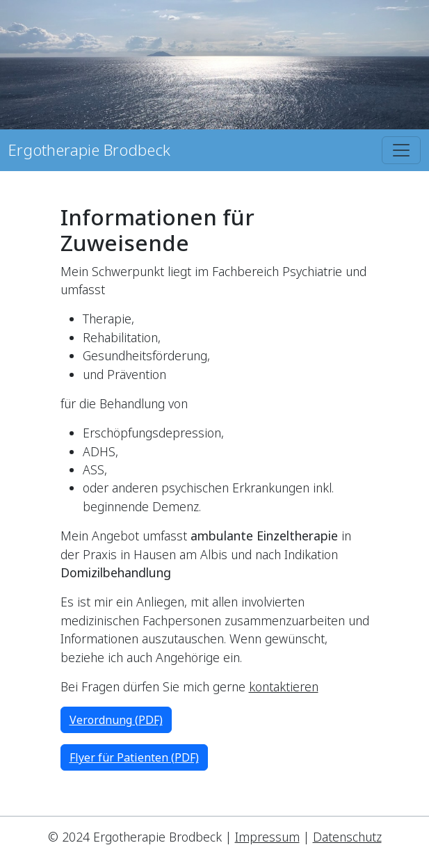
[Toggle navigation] (401, 150)
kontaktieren (284, 686)
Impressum (267, 837)
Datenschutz (347, 837)
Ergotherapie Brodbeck (89, 150)
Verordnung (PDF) (116, 720)
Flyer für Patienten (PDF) (134, 757)
